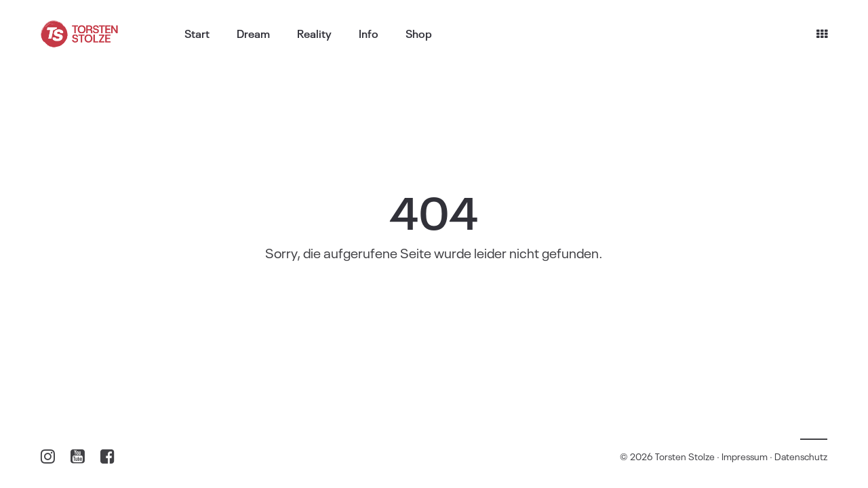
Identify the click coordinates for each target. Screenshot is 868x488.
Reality (314, 33)
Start (197, 33)
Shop (419, 33)
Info (369, 33)
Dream (253, 33)
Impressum (745, 456)
